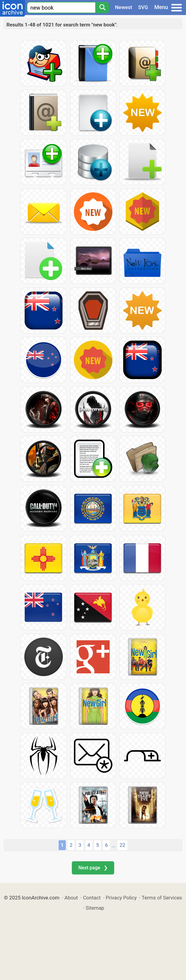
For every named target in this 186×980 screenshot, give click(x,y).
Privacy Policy (121, 898)
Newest (124, 7)
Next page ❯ (93, 868)
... (114, 845)
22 (122, 845)
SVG (143, 7)
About (71, 898)
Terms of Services (162, 898)
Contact (92, 898)
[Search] (102, 8)
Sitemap (95, 908)
